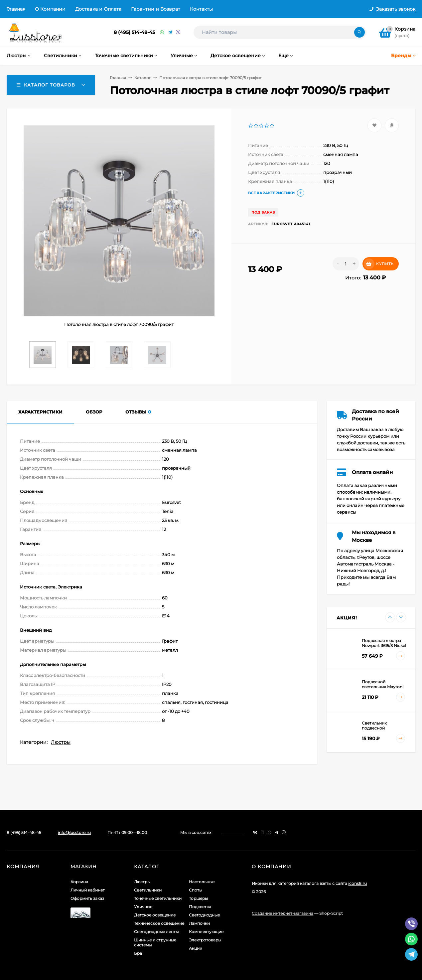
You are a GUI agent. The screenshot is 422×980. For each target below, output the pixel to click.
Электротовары (205, 940)
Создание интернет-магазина (282, 913)
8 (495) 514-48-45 (134, 32)
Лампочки (199, 923)
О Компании (50, 9)
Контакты (201, 9)
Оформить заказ (87, 898)
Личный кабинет (88, 890)
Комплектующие (206, 932)
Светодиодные (204, 915)
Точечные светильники (158, 898)
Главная (16, 9)
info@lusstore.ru (74, 832)
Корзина (79, 882)
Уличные (143, 907)
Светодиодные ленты (156, 932)
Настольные (202, 882)
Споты (196, 890)
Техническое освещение (159, 923)
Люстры (61, 742)
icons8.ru (357, 883)
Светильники (148, 890)
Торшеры (198, 898)
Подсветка (200, 907)
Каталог (143, 78)
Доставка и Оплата (98, 9)
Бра (138, 953)
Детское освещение (155, 915)
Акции (196, 948)
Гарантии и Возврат (156, 9)
